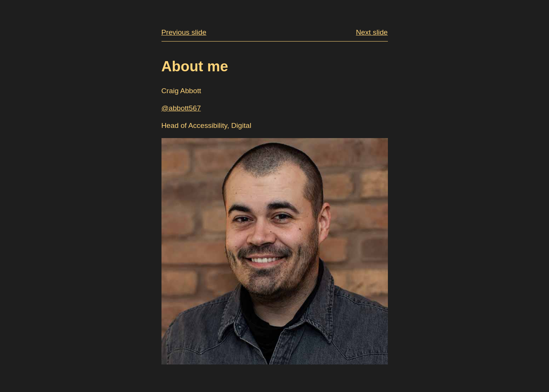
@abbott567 (181, 108)
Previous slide (184, 32)
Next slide (372, 32)
